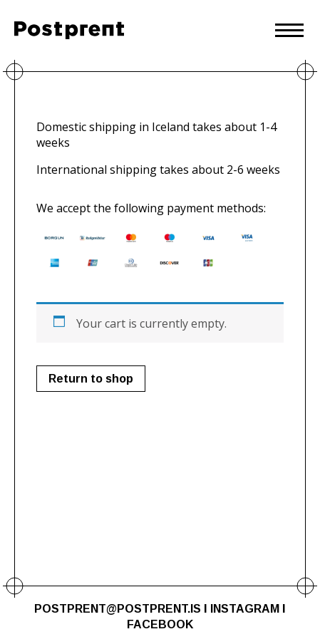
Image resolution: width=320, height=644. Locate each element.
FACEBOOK (160, 624)
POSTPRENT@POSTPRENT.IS (118, 609)
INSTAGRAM (245, 609)
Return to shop (91, 379)
